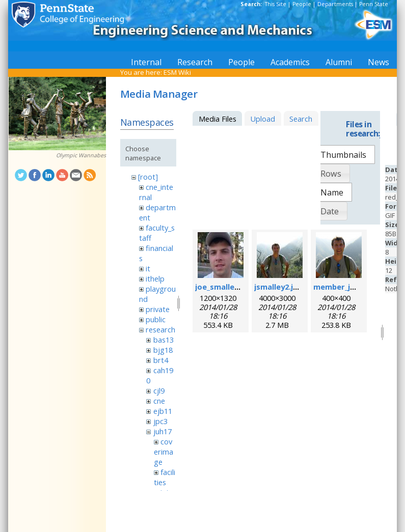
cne (159, 401)
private (158, 309)
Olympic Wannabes (81, 155)
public (156, 319)
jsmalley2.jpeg (281, 287)
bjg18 (163, 350)
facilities (165, 477)
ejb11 (163, 411)
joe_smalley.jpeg (226, 287)
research (160, 329)
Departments (335, 4)
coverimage (164, 452)
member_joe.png (345, 287)
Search (301, 119)
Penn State (374, 4)
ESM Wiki (177, 72)
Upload (263, 119)
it (148, 268)
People (302, 4)
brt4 (161, 360)
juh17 (163, 431)
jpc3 (160, 421)
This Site (276, 4)
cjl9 (159, 390)
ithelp (155, 278)
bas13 (164, 340)
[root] (148, 177)
